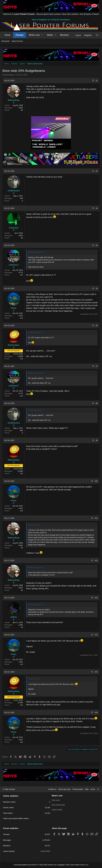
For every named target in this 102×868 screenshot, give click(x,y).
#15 (96, 672)
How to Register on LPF (43, 20)
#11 (96, 518)
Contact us (52, 789)
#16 (96, 712)
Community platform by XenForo (35, 865)
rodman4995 (45, 851)
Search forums (17, 41)
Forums (20, 35)
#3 (97, 208)
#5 (97, 288)
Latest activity (57, 810)
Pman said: (32, 525)
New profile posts (58, 805)
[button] (42, 35)
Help (87, 789)
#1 (97, 81)
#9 (97, 440)
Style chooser (9, 789)
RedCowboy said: (35, 373)
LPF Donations (63, 20)
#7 (97, 366)
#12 (96, 560)
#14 (96, 635)
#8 (97, 403)
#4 (97, 245)
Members (64, 35)
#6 (97, 325)
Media (50, 35)
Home (8, 35)
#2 (97, 171)
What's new (34, 35)
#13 (96, 598)
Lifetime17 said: (34, 333)
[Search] (97, 35)
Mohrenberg (9, 75)
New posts (6, 41)
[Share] (93, 81)
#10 (96, 481)
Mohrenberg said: (35, 252)
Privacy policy (78, 789)
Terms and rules (64, 789)
